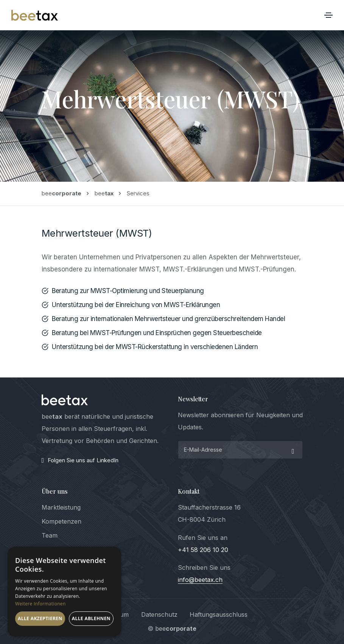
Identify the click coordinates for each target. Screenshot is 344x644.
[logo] (65, 400)
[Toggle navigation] (328, 15)
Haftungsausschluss (219, 614)
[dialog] (64, 592)
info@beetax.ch (200, 580)
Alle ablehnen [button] (91, 618)
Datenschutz (159, 614)
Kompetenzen (61, 521)
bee (61, 193)
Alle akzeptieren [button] (40, 618)
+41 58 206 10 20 (203, 550)
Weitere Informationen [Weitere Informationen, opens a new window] (40, 604)
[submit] (292, 450)
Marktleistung (61, 507)
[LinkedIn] (104, 460)
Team (50, 535)
